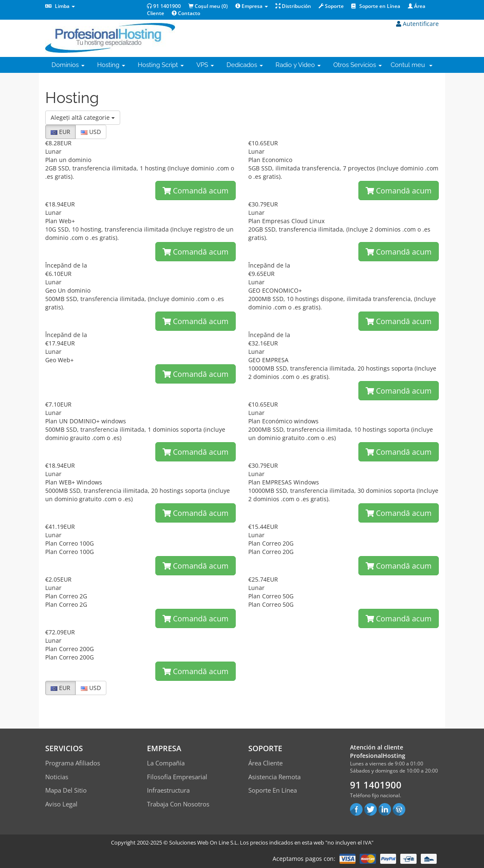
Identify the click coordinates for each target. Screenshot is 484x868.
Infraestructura (168, 790)
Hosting (111, 65)
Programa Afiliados (73, 763)
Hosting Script (161, 65)
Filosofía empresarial (177, 777)
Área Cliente (265, 763)
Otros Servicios (358, 65)
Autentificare (417, 24)
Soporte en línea (273, 790)
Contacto (186, 13)
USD (91, 132)
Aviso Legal (61, 804)
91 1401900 (164, 6)
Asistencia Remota (274, 777)
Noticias (57, 777)
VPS (205, 65)
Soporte (331, 6)
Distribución (293, 6)
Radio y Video (298, 65)
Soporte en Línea (376, 6)
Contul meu (412, 65)
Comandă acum (196, 191)
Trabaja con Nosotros (178, 804)
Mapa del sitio (66, 790)
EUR (60, 132)
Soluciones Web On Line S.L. (204, 842)
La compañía (166, 763)
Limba (60, 6)
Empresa (252, 6)
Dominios (68, 65)
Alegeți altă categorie (83, 117)
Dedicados (245, 65)
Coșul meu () (208, 6)
